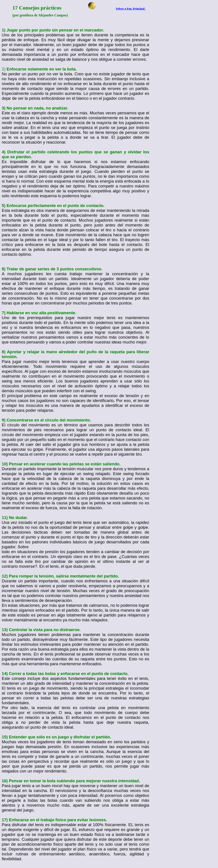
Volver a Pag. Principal (131, 9)
